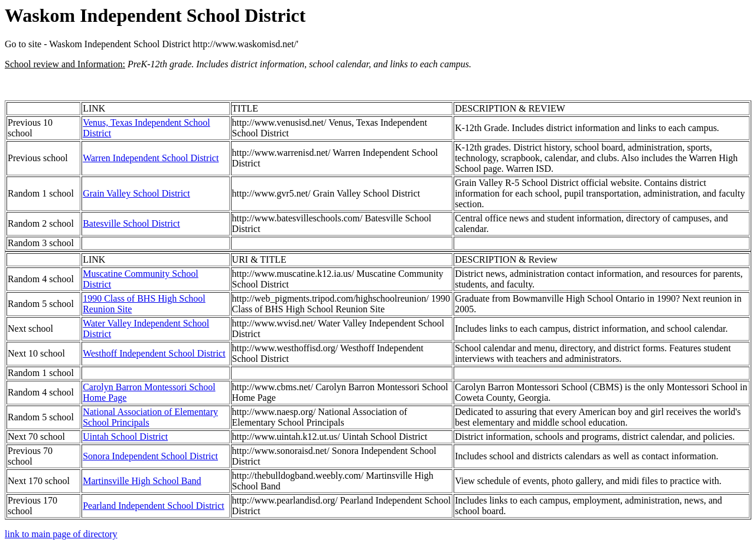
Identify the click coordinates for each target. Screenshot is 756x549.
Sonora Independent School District (150, 456)
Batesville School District (131, 223)
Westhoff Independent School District (154, 353)
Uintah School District (125, 437)
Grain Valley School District (136, 193)
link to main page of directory (61, 534)
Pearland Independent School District (154, 506)
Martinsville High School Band (142, 481)
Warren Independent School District (151, 158)
